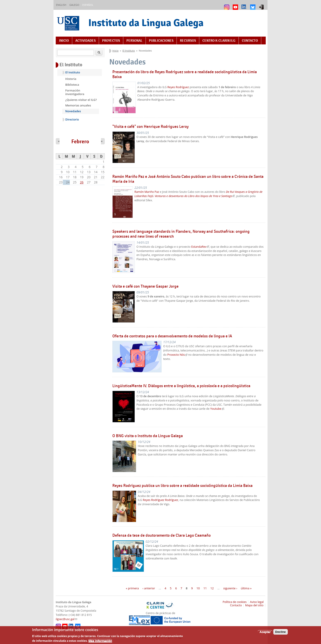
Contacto (250, 41)
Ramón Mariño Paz (147, 192)
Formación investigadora (75, 92)
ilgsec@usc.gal (66, 619)
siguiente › (230, 588)
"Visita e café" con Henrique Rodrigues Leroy (150, 127)
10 (198, 588)
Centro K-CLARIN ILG (219, 41)
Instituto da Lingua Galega (146, 23)
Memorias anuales (78, 105)
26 (82, 182)
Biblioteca (72, 85)
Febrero (80, 141)
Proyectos (111, 41)
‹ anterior (149, 588)
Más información (100, 642)
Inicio (64, 41)
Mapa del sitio (254, 605)
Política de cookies (235, 602)
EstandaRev (200, 247)
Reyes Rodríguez (178, 87)
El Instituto (129, 51)
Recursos (188, 41)
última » (246, 588)
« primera (132, 588)
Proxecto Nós (177, 355)
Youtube (217, 409)
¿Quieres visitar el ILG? (81, 100)
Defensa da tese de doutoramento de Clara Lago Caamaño (162, 535)
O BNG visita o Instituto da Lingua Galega (148, 436)
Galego (74, 5)
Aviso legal (257, 602)
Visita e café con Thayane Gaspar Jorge (145, 286)
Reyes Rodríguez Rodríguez (161, 500)
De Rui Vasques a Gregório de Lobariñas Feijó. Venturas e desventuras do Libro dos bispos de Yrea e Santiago (198, 194)
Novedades (73, 111)
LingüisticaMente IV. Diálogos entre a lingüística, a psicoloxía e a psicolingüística (181, 386)
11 (205, 588)
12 (212, 588)
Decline (281, 633)
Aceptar (265, 633)
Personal (134, 41)
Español (88, 5)
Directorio (72, 119)
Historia (71, 79)
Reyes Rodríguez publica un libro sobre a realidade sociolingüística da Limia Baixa (182, 486)
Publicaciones (161, 41)
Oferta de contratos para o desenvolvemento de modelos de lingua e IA (172, 336)
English (61, 5)
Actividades (85, 41)
